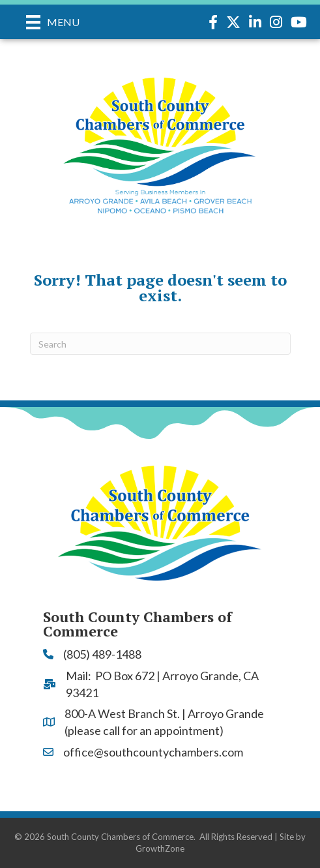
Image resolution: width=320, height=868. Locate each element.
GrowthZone (160, 848)
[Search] (160, 344)
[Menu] (53, 22)
